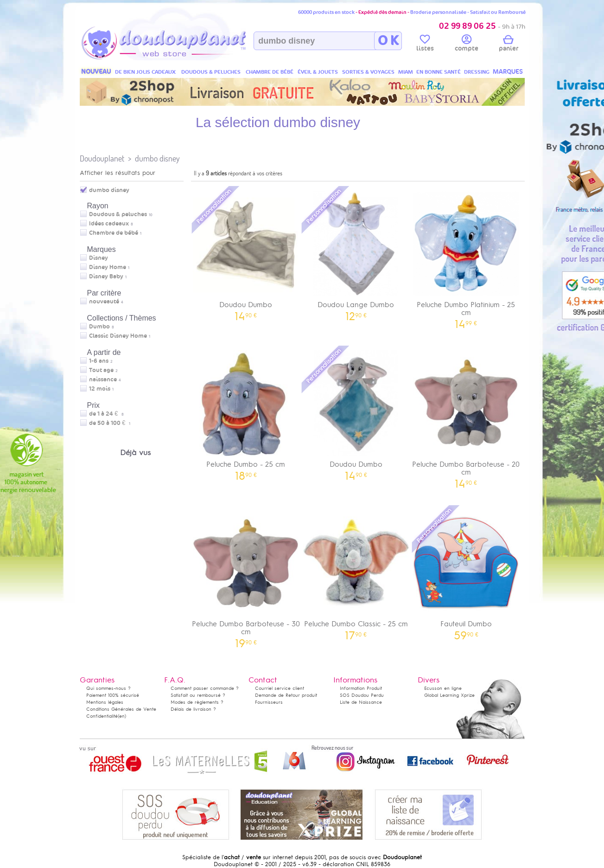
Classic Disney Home (118, 336)
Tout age (101, 370)
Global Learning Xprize (449, 695)
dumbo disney (157, 158)
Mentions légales (105, 702)
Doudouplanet (102, 158)
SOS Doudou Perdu (362, 695)
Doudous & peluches (118, 214)
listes (425, 45)
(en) (122, 716)
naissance (103, 379)
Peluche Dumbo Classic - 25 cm (356, 572)
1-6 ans (99, 361)
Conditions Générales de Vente (121, 709)
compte (467, 45)
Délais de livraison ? (193, 709)
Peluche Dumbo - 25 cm (246, 412)
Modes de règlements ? (197, 702)
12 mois (100, 389)
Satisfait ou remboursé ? (198, 695)
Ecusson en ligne (443, 688)
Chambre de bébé (114, 233)
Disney (99, 258)
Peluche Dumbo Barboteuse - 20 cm (466, 416)
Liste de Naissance (361, 702)
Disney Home (108, 267)
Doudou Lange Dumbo (356, 253)
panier (509, 45)
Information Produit (361, 688)
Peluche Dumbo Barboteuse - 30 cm (246, 576)
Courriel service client (280, 688)
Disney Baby (106, 276)
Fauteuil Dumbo (466, 572)
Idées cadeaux (109, 224)
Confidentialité (102, 716)
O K (388, 41)
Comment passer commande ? (205, 688)
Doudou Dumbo (246, 253)
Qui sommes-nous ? (108, 688)
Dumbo (99, 327)
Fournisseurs (269, 702)
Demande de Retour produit (286, 695)
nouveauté (104, 302)
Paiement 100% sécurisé (113, 695)
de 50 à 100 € (110, 423)
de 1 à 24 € (106, 414)
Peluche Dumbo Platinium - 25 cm (466, 257)
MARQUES (508, 72)
